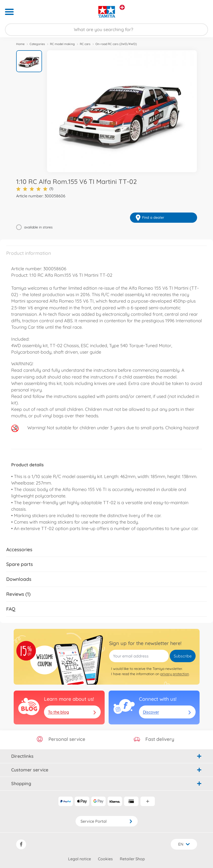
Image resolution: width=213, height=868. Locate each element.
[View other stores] (122, 7)
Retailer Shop (132, 859)
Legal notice (80, 859)
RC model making (62, 44)
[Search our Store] (106, 30)
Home (20, 44)
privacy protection (175, 674)
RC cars (85, 44)
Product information (29, 253)
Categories (37, 44)
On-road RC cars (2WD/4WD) (116, 44)
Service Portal (107, 821)
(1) (35, 189)
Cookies (105, 859)
